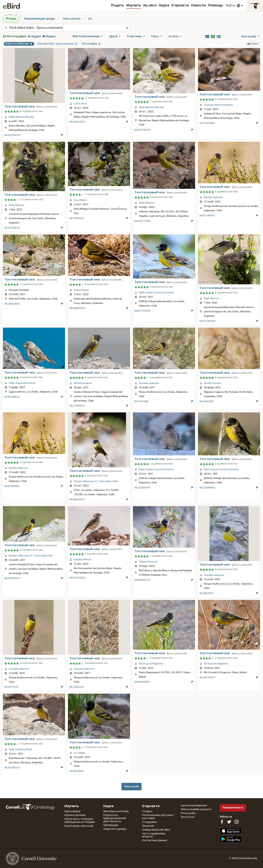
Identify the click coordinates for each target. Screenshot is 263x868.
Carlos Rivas (80, 104)
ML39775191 (11, 687)
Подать (117, 5)
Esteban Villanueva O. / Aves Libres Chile (96, 481)
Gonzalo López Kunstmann (218, 105)
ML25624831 (207, 401)
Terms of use (188, 817)
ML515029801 (207, 123)
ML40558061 (77, 771)
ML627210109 (142, 311)
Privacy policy (188, 813)
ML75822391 (77, 687)
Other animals (72, 19)
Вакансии (148, 826)
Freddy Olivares (212, 383)
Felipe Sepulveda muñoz (22, 383)
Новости (198, 5)
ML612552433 (77, 578)
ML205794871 (207, 678)
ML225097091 (142, 488)
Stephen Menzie (83, 560)
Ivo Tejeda (79, 753)
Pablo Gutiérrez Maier (21, 749)
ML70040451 (77, 218)
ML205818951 (142, 682)
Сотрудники (149, 822)
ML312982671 (77, 406)
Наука (164, 5)
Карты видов (72, 811)
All (90, 19)
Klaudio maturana (213, 197)
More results (132, 786)
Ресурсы (147, 811)
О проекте (180, 5)
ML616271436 (142, 221)
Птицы (11, 19)
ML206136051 (12, 304)
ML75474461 (142, 401)
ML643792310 (142, 130)
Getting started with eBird (156, 830)
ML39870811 (207, 593)
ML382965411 (12, 768)
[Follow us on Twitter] (229, 822)
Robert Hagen (81, 290)
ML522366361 (207, 321)
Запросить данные (115, 829)
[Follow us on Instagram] (237, 822)
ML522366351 (12, 228)
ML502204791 (12, 135)
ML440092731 (142, 580)
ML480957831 (77, 308)
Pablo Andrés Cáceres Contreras (156, 293)
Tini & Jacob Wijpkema (151, 664)
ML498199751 (77, 500)
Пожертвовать (233, 808)
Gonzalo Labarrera (149, 383)
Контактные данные (155, 840)
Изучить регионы (75, 815)
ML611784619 (207, 216)
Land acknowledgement (194, 806)
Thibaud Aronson (148, 562)
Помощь (216, 5)
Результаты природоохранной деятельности (115, 818)
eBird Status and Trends (116, 811)
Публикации (111, 825)
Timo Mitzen (80, 200)
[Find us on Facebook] (222, 822)
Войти (231, 5)
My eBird (150, 5)
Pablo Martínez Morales (21, 117)
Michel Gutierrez (83, 383)
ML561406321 (12, 397)
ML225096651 (207, 488)
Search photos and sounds (79, 826)
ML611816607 (12, 486)
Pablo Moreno (16, 205)
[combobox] (66, 28)
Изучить (134, 5)
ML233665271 (12, 578)
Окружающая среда (39, 19)
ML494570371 (77, 122)
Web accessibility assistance (196, 809)
